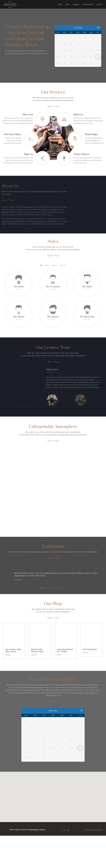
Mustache (63, 265)
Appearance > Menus (37, 832)
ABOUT (68, 4)
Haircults (54, 265)
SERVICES (76, 4)
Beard (47, 265)
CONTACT (100, 4)
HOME (60, 4)
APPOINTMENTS (88, 4)
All (41, 265)
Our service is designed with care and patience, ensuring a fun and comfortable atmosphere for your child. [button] (88, 136)
